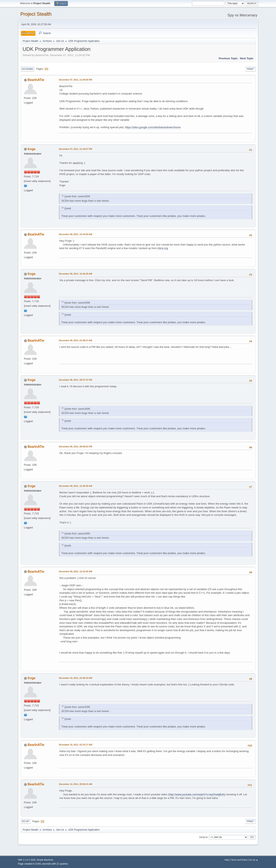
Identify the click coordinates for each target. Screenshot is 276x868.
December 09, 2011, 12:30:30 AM (76, 486)
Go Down (27, 69)
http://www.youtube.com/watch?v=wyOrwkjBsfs (197, 794)
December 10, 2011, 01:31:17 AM (76, 745)
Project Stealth (36, 14)
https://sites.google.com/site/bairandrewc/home (153, 127)
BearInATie (36, 80)
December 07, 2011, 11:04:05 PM (76, 80)
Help (227, 860)
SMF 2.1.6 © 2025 (27, 860)
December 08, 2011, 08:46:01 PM (76, 447)
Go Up (25, 821)
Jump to (203, 837)
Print (250, 69)
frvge (32, 149)
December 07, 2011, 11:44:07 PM (76, 149)
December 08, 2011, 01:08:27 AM (76, 340)
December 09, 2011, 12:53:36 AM (76, 571)
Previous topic (228, 58)
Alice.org (163, 248)
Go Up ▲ (254, 860)
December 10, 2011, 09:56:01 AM (76, 784)
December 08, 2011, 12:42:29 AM (76, 274)
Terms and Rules (239, 860)
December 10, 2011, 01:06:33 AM (76, 678)
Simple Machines (45, 860)
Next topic (247, 58)
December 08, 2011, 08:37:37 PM (76, 380)
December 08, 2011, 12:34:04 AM (76, 234)
